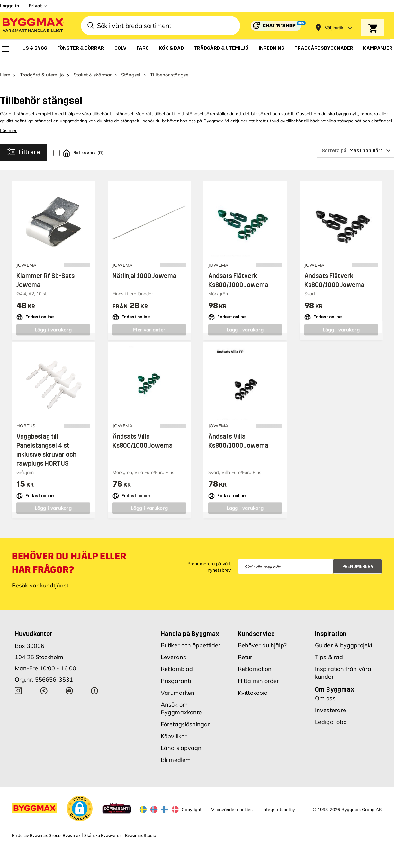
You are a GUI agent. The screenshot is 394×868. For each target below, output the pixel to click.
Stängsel (131, 66)
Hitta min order (259, 672)
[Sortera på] (355, 142)
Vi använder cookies (232, 801)
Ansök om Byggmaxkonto (181, 700)
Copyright (192, 801)
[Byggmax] (33, 26)
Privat (35, 6)
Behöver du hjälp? (262, 637)
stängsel (25, 105)
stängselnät (350, 112)
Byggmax (72, 827)
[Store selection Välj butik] (334, 28)
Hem (5, 66)
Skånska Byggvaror (103, 827)
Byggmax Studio (141, 827)
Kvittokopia (253, 684)
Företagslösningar (185, 716)
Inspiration (331, 625)
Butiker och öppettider (191, 637)
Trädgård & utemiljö (42, 66)
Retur (245, 649)
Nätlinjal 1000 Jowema (144, 267)
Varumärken (178, 684)
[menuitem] (5, 49)
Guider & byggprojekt (344, 637)
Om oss (325, 690)
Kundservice (256, 625)
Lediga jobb (331, 714)
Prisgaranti (176, 672)
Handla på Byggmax (190, 625)
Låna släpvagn (181, 740)
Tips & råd (329, 649)
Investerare (331, 702)
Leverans (173, 649)
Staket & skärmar (93, 66)
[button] (80, 800)
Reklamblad (177, 661)
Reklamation (255, 661)
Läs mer (8, 122)
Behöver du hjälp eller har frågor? (69, 555)
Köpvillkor (174, 728)
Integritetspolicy (279, 801)
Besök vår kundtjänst (40, 577)
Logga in (9, 6)
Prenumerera (358, 558)
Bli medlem (176, 752)
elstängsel (382, 112)
